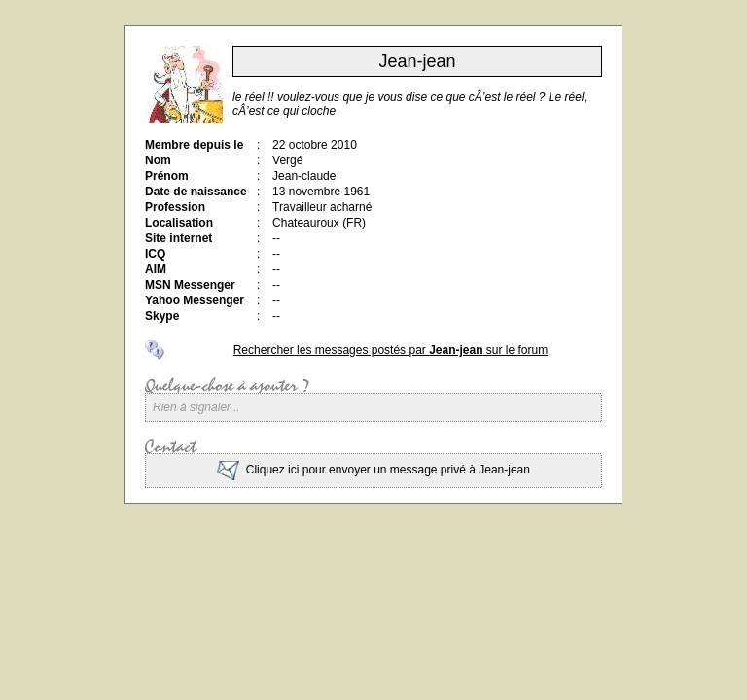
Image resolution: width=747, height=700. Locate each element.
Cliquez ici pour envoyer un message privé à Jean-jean (373, 470)
